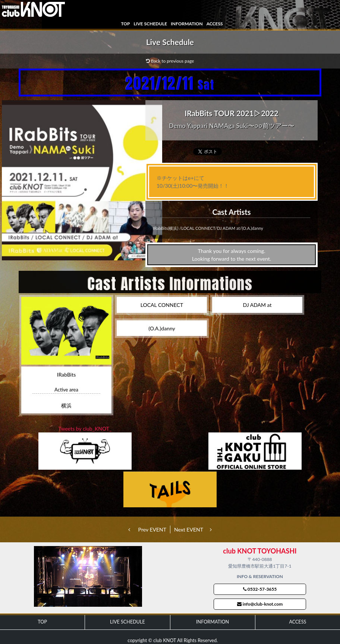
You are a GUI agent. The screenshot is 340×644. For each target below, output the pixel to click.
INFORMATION (187, 24)
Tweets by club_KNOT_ (85, 429)
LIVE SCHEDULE (150, 24)
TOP (125, 24)
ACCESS (215, 24)
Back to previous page (170, 61)
